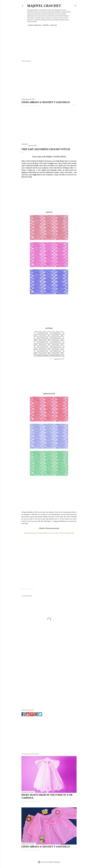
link (75, 168)
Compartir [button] (25, 106)
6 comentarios (34, 106)
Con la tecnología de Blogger (49, 862)
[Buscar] (75, 5)
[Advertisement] (49, 40)
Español (45, 25)
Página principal (34, 25)
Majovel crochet (44, 6)
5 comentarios (34, 801)
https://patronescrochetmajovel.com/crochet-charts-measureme (49, 533)
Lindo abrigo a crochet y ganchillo (46, 102)
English (53, 25)
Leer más (73, 105)
